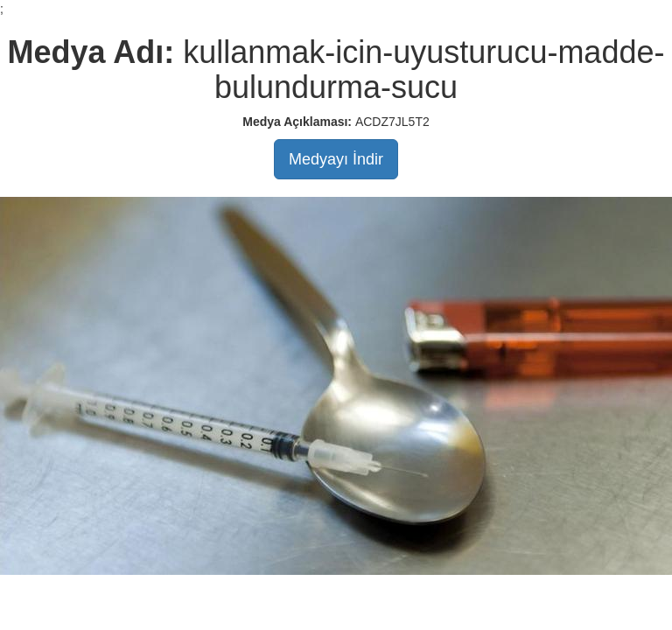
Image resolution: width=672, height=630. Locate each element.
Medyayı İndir (336, 159)
